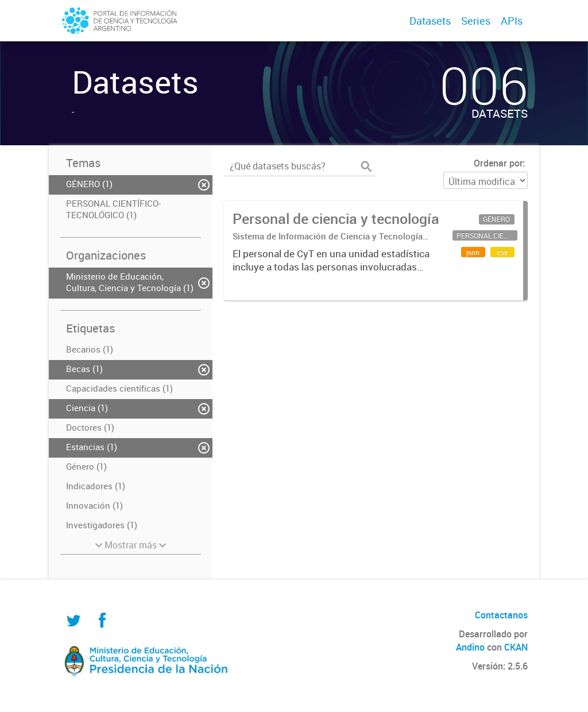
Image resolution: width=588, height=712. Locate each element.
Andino (470, 647)
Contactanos (501, 615)
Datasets (430, 21)
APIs (512, 21)
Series (476, 21)
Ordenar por (498, 163)
